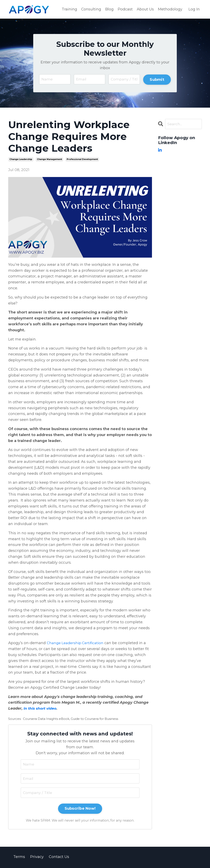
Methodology (170, 9)
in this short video (41, 709)
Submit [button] (157, 79)
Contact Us (59, 858)
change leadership (21, 160)
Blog (109, 9)
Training (69, 9)
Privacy (37, 858)
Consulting (91, 9)
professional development (82, 160)
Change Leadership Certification (77, 644)
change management (49, 160)
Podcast (125, 9)
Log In (194, 9)
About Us (145, 9)
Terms (19, 858)
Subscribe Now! (80, 809)
